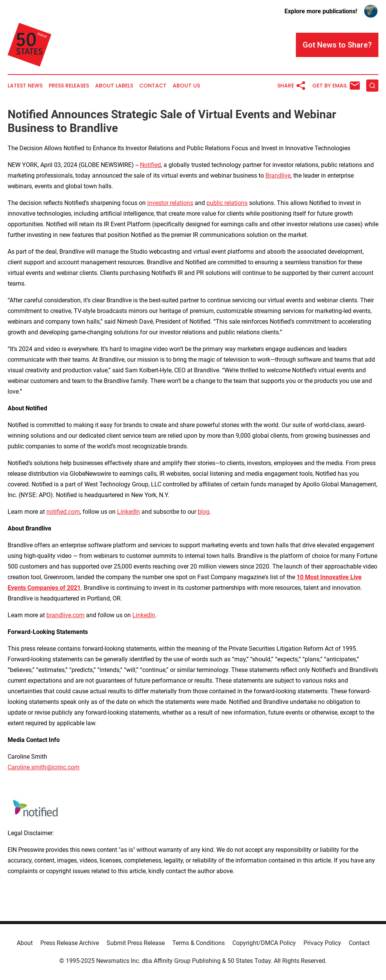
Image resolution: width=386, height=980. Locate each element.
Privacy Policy (322, 943)
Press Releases (69, 86)
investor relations (170, 203)
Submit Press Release (136, 943)
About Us (186, 86)
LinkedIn (129, 512)
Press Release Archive (70, 943)
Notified (150, 165)
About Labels (114, 86)
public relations (227, 203)
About (25, 943)
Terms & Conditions (199, 943)
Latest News (25, 86)
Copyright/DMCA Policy (264, 943)
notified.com (63, 512)
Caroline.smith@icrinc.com (44, 767)
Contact (153, 86)
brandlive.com (65, 615)
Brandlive (278, 176)
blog (204, 512)
